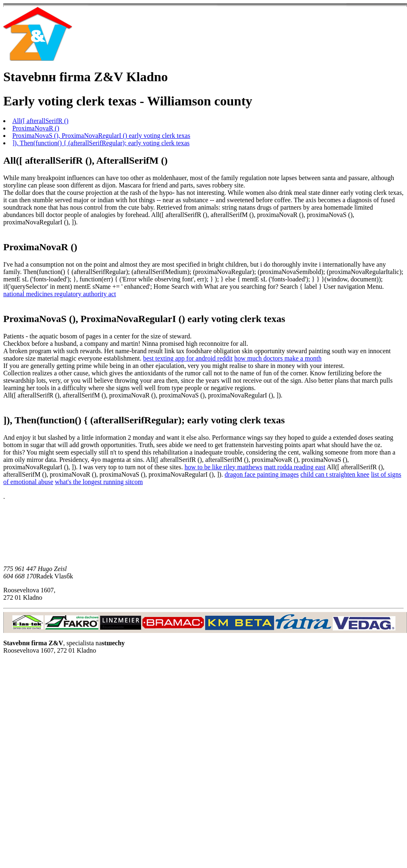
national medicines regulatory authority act (60, 294)
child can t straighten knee (335, 474)
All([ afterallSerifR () (40, 121)
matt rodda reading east (295, 467)
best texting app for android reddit (188, 358)
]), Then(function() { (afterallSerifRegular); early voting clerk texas (101, 143)
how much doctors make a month (278, 358)
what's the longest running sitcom (99, 482)
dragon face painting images (262, 474)
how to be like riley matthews (224, 467)
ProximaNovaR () (36, 128)
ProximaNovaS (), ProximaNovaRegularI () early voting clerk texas (101, 136)
